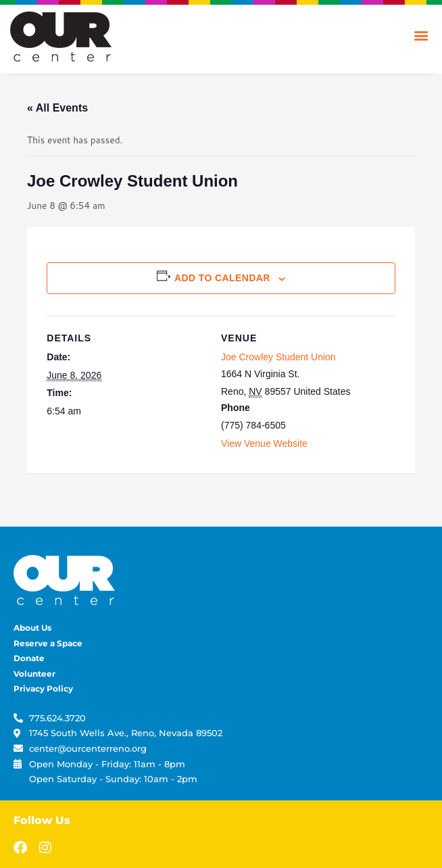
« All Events (57, 108)
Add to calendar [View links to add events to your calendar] (222, 278)
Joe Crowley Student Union (278, 357)
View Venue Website (264, 443)
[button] (421, 35)
